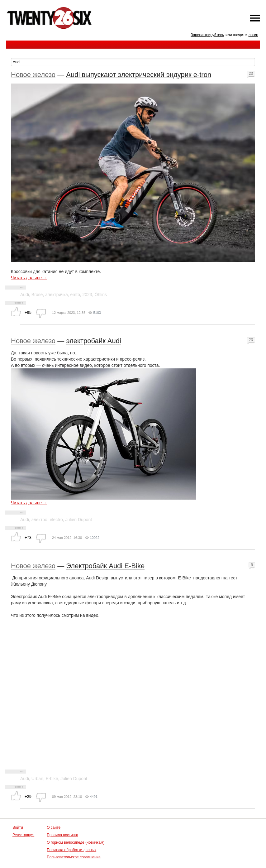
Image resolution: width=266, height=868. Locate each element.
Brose (37, 295)
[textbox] (133, 62)
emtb (75, 295)
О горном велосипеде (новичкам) (76, 842)
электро (39, 520)
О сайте (54, 827)
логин (253, 35)
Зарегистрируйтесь (207, 35)
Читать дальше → (29, 278)
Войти (18, 827)
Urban (37, 779)
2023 (87, 295)
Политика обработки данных (71, 850)
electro (56, 520)
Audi (25, 295)
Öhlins (101, 295)
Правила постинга (62, 835)
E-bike (52, 779)
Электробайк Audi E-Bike (105, 566)
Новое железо (33, 75)
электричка (57, 295)
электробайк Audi (94, 341)
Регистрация (23, 835)
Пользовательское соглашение (74, 857)
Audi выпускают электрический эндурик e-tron (139, 75)
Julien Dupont (78, 520)
